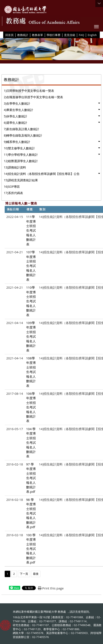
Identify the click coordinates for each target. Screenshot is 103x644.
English (92, 35)
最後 (36, 574)
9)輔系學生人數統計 (17, 142)
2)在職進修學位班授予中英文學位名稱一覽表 (33, 97)
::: (4, 35)
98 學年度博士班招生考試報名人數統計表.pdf (31, 513)
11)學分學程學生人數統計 (21, 155)
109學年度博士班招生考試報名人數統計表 (31, 336)
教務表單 (37, 35)
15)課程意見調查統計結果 (21, 180)
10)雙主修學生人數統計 (19, 148)
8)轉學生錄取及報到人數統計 (23, 135)
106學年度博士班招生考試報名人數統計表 (31, 407)
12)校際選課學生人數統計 (21, 161)
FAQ (82, 35)
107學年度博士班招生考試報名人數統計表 (31, 266)
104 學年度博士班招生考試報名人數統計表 (31, 443)
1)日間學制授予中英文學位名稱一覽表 (29, 91)
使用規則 (83, 612)
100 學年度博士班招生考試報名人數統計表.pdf (31, 549)
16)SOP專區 (12, 187)
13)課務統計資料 (15, 167)
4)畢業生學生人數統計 (19, 110)
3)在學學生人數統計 (17, 103)
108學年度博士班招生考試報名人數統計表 (31, 372)
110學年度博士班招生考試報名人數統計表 (31, 301)
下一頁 (24, 574)
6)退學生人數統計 (16, 123)
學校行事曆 (54, 35)
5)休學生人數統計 (16, 116)
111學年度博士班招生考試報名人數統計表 (31, 230)
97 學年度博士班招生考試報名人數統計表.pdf (31, 478)
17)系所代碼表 (13, 193)
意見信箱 (70, 35)
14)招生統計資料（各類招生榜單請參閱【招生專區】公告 (42, 174)
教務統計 (23, 35)
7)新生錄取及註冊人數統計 (21, 129)
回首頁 (9, 35)
